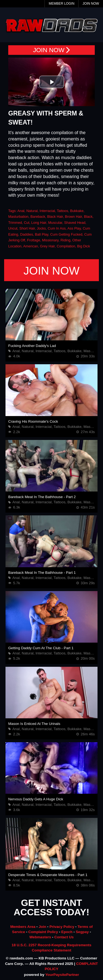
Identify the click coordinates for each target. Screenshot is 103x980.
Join (42, 927)
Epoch (67, 932)
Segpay (82, 932)
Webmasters (40, 937)
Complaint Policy (43, 932)
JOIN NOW (51, 50)
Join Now (91, 4)
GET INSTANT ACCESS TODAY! (52, 908)
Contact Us (64, 937)
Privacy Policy (62, 927)
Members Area (23, 927)
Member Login (61, 4)
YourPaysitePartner (62, 975)
